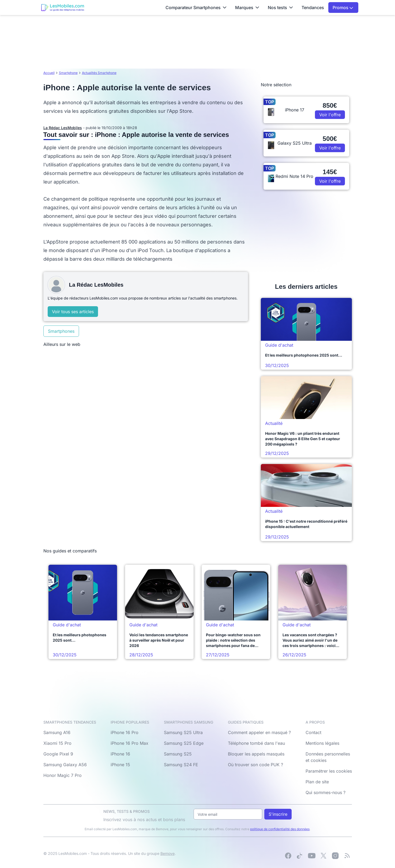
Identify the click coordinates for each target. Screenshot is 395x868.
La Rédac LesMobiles (63, 128)
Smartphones (61, 331)
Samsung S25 (178, 754)
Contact (313, 732)
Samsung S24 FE (181, 765)
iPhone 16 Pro (125, 732)
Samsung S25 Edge (184, 743)
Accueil (49, 73)
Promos (343, 8)
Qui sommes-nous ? (326, 792)
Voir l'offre (330, 115)
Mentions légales (322, 743)
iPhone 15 (120, 765)
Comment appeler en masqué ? (259, 732)
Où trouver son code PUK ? (255, 765)
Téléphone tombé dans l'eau (256, 743)
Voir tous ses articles (73, 312)
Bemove (168, 853)
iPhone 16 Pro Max (129, 743)
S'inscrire (278, 814)
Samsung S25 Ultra (183, 732)
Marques (247, 8)
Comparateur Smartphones (196, 8)
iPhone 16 (120, 754)
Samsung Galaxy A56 (65, 765)
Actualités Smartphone (99, 73)
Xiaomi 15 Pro (57, 743)
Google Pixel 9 (58, 754)
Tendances (313, 8)
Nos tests (280, 8)
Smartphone (68, 73)
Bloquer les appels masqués (256, 754)
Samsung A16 (57, 732)
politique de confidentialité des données (280, 829)
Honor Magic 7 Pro (63, 775)
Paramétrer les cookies (329, 771)
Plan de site (317, 782)
